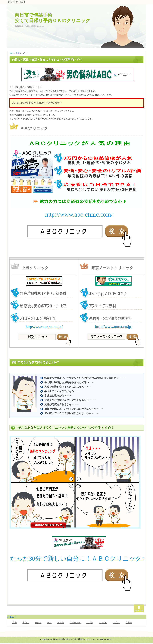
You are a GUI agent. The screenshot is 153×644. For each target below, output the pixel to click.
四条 (49, 623)
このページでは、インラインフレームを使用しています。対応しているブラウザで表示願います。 (77, 74)
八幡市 (90, 623)
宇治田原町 (75, 623)
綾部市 (61, 623)
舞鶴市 (38, 623)
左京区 (117, 623)
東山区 (26, 623)
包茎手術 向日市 (17, 2)
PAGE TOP (139, 608)
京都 (17, 53)
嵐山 (15, 623)
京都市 (129, 623)
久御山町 (103, 623)
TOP (11, 53)
